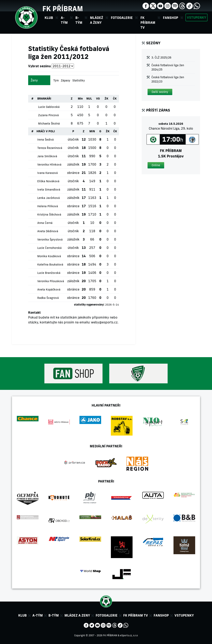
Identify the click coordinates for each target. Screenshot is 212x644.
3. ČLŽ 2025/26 (161, 57)
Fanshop (171, 18)
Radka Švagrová (48, 298)
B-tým (54, 615)
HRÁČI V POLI (46, 131)
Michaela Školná (49, 124)
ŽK (106, 99)
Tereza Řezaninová (50, 148)
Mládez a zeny (77, 615)
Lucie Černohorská (49, 248)
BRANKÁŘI (44, 99)
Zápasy (66, 80)
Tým (56, 80)
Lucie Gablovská (49, 107)
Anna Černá (45, 223)
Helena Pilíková (48, 206)
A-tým (38, 615)
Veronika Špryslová (50, 240)
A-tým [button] (64, 20)
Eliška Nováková (48, 181)
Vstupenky (196, 17)
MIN (92, 131)
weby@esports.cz (104, 322)
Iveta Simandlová (49, 190)
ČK (115, 99)
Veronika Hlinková (49, 165)
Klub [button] (49, 18)
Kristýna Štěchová (49, 215)
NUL (89, 99)
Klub (22, 615)
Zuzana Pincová (48, 115)
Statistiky (79, 80)
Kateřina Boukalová (50, 265)
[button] (160, 92)
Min (80, 99)
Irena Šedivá (46, 140)
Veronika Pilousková (51, 281)
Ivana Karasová (48, 173)
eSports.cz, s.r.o (129, 635)
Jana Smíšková (47, 156)
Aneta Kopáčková (49, 289)
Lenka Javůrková (49, 198)
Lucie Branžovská (49, 273)
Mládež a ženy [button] (97, 20)
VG (98, 99)
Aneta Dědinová (48, 231)
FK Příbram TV (148, 23)
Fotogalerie (122, 18)
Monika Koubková (49, 256)
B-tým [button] (79, 20)
